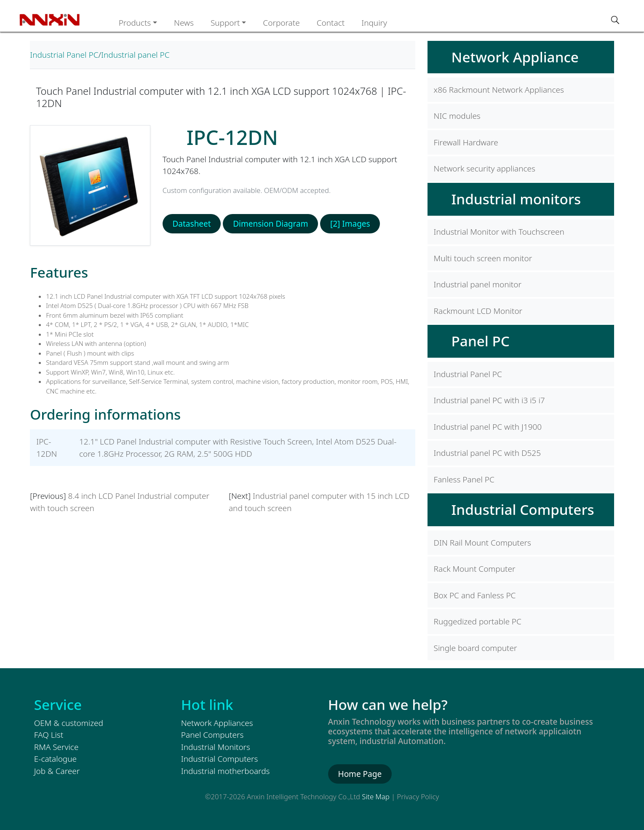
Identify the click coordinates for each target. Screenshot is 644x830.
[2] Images (350, 224)
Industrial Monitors (216, 747)
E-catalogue (55, 759)
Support (225, 23)
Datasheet (191, 224)
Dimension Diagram (270, 224)
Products (135, 23)
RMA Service (56, 747)
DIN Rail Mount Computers (482, 543)
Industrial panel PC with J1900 (488, 427)
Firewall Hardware (466, 142)
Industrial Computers (523, 509)
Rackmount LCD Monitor (478, 311)
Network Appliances (217, 723)
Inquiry (374, 23)
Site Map (375, 797)
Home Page (360, 774)
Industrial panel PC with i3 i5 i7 (489, 400)
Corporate (281, 23)
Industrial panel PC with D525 (488, 453)
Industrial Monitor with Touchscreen (499, 232)
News (184, 23)
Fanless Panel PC (464, 479)
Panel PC (481, 341)
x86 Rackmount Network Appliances (499, 90)
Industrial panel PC (135, 55)
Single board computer (476, 648)
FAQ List (49, 735)
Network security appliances (485, 169)
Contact (331, 23)
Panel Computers (212, 735)
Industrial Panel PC (64, 55)
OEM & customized (69, 723)
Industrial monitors (516, 199)
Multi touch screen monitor (483, 258)
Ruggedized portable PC (478, 621)
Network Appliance (515, 57)
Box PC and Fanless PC (475, 595)
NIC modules (457, 116)
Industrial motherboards (226, 771)
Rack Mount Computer (475, 569)
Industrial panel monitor (478, 284)
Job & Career (57, 771)
